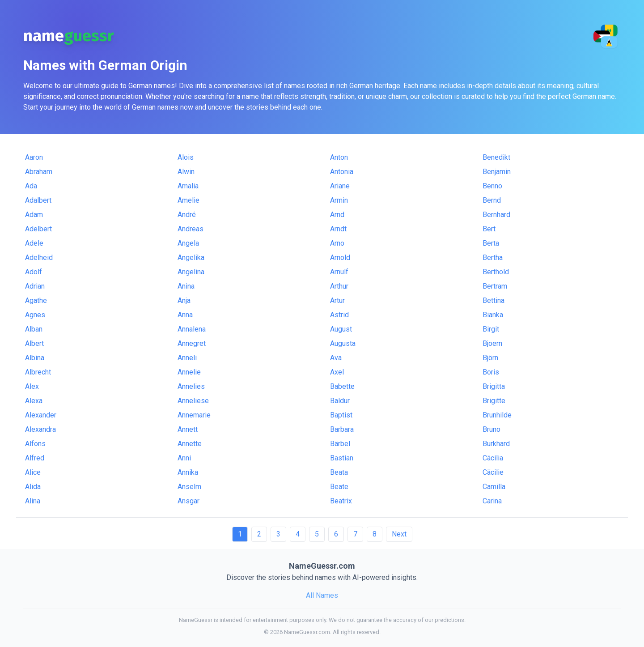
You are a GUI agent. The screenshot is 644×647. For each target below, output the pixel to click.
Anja (184, 300)
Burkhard (496, 444)
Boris (491, 372)
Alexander (41, 415)
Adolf (34, 272)
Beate (339, 487)
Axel (337, 372)
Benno (492, 186)
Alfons (35, 444)
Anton (339, 157)
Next (399, 534)
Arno (337, 243)
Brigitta (494, 386)
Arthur (339, 286)
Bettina (494, 300)
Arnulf (339, 272)
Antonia (342, 172)
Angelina (191, 272)
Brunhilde (497, 415)
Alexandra (40, 429)
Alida (33, 487)
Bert (489, 229)
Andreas (191, 229)
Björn (490, 358)
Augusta (343, 343)
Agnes (35, 315)
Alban (34, 329)
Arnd (337, 215)
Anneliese (193, 401)
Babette (342, 386)
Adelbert (38, 229)
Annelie (189, 372)
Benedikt (496, 157)
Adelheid (39, 258)
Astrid (339, 315)
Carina (492, 501)
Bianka (493, 315)
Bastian (342, 458)
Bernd (492, 200)
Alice (33, 472)
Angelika (191, 258)
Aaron (34, 157)
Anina (186, 286)
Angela (188, 243)
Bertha (493, 258)
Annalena (192, 329)
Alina (33, 501)
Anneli (187, 358)
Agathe (36, 300)
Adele (34, 243)
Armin (339, 200)
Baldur (340, 401)
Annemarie (194, 415)
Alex (32, 386)
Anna (185, 315)
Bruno (491, 429)
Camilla (494, 487)
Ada (31, 186)
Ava (336, 358)
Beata (339, 472)
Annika (188, 472)
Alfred (35, 458)
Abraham (39, 172)
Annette (190, 444)
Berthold (496, 272)
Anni (184, 458)
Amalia (188, 186)
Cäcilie (493, 472)
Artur (337, 300)
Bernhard (496, 215)
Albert (34, 343)
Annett (188, 429)
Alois (186, 157)
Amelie (189, 200)
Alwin (186, 172)
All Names (322, 595)
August (341, 329)
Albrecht (38, 372)
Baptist (341, 415)
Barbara (342, 429)
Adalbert (38, 200)
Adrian (35, 286)
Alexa (34, 401)
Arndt (338, 229)
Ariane (340, 186)
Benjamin (497, 172)
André (187, 215)
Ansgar (189, 501)
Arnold (340, 258)
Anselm (189, 487)
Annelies (191, 386)
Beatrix (341, 501)
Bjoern (492, 343)
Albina (35, 358)
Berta (491, 243)
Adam (34, 215)
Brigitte (494, 401)
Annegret (192, 343)
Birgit (491, 329)
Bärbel (340, 444)
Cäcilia (493, 458)
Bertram (495, 286)
